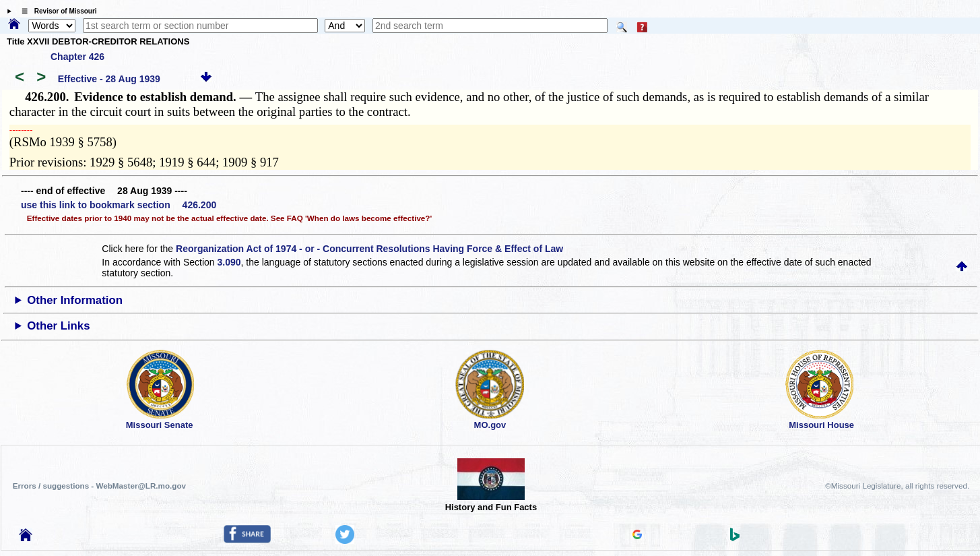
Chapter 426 (77, 57)
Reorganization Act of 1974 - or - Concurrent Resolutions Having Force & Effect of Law (369, 249)
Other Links (58, 326)
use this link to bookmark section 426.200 (119, 205)
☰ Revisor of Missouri (56, 11)
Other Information (75, 300)
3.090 (229, 262)
